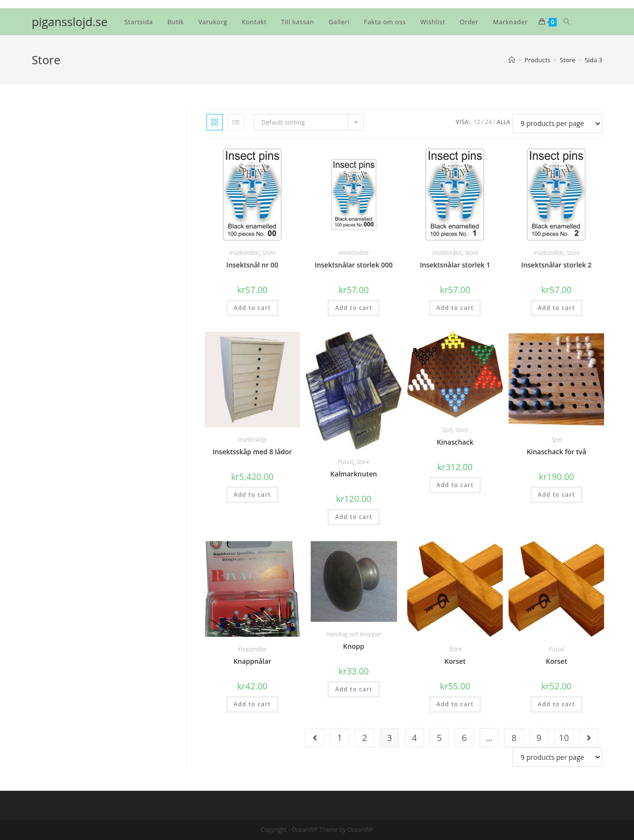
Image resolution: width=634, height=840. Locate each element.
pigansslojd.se (70, 21)
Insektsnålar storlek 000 (354, 265)
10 (564, 738)
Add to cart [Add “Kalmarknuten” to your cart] (353, 517)
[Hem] (512, 60)
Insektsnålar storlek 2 (556, 265)
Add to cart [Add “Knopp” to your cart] (353, 689)
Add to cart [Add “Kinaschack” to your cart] (455, 485)
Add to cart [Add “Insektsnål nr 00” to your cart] (252, 308)
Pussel (345, 462)
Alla (504, 122)
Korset (455, 661)
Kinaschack (455, 442)
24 (488, 122)
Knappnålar (252, 649)
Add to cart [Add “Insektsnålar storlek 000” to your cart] (353, 308)
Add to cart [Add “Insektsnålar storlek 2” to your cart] (557, 308)
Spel (447, 430)
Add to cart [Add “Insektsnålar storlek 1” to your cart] (455, 308)
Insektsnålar (244, 253)
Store (269, 253)
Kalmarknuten (354, 474)
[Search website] (567, 22)
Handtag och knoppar (354, 634)
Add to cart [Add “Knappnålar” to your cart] (252, 704)
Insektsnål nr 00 (252, 265)
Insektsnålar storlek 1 (455, 265)
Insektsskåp (252, 440)
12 (477, 122)
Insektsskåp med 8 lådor (252, 452)
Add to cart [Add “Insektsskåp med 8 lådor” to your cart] (252, 495)
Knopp (354, 646)
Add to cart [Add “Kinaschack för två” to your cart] (557, 495)
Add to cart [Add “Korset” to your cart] (455, 704)
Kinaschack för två (556, 452)
